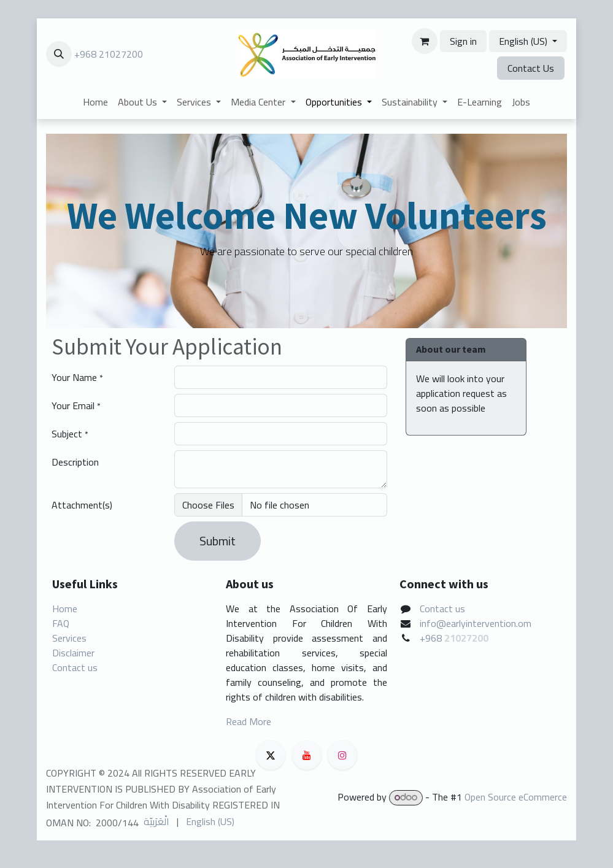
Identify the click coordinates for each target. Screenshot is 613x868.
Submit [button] (218, 541)
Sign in (463, 41)
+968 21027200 (109, 54)
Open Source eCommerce (516, 797)
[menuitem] (95, 102)
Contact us (75, 667)
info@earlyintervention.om (476, 623)
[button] (59, 54)
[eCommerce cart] (425, 41)
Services (69, 638)
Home (65, 609)
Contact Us (531, 68)
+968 (432, 638)
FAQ (61, 623)
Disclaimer (73, 653)
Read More (249, 721)
